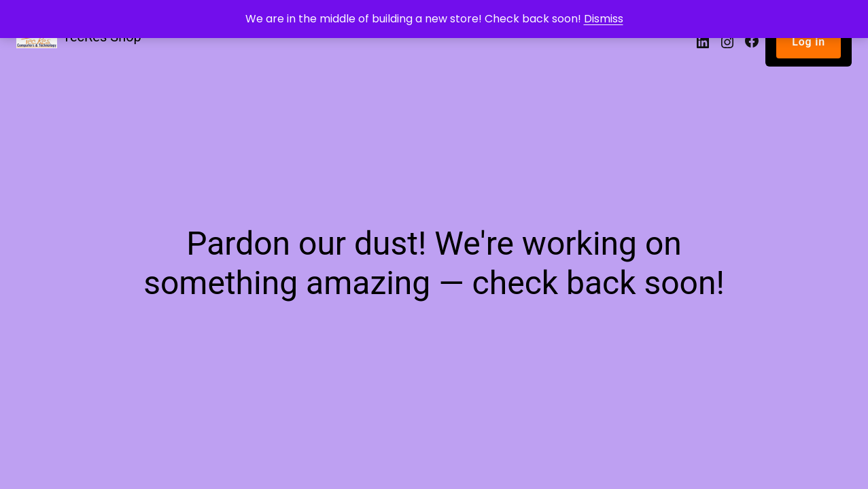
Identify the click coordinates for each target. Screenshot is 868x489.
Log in (809, 42)
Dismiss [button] (604, 19)
